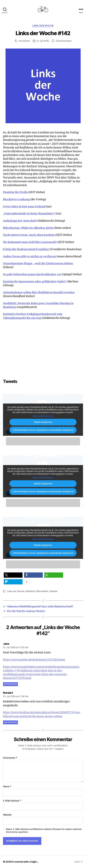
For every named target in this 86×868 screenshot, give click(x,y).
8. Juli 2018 (43, 41)
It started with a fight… (25, 862)
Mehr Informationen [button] (43, 416)
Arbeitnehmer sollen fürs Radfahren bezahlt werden (39, 292)
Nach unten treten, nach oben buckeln (29, 235)
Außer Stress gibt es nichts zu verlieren (29, 257)
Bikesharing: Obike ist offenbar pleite (28, 228)
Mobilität (30, 591)
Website (7, 815)
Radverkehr (42, 591)
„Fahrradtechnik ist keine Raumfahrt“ (29, 214)
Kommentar (10, 758)
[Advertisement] (45, 352)
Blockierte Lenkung (16, 199)
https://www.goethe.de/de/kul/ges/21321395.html (34, 660)
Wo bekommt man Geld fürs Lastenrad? (30, 242)
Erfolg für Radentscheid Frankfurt (26, 249)
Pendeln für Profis (15, 192)
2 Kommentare (64, 41)
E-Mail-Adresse (12, 801)
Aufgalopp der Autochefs (20, 221)
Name (7, 787)
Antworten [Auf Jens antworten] (10, 684)
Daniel (26, 41)
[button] (13, 575)
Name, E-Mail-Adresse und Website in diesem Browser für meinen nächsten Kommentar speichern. (44, 831)
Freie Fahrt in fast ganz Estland (24, 207)
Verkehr (54, 591)
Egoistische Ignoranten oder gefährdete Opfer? (35, 282)
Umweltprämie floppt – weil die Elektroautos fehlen (38, 264)
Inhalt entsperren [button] (43, 422)
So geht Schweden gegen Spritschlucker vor (32, 274)
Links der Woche (43, 26)
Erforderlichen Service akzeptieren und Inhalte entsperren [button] (43, 430)
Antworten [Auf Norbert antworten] (10, 722)
